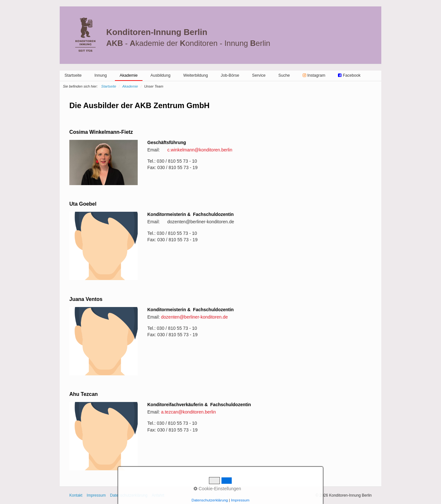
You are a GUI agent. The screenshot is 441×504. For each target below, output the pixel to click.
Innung (101, 75)
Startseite (73, 75)
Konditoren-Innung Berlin (157, 32)
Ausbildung (160, 75)
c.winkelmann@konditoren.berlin (200, 150)
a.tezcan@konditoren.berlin (189, 412)
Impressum (96, 495)
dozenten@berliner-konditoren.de (195, 317)
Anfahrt (158, 495)
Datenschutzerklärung (129, 495)
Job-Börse (230, 75)
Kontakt (76, 495)
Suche (284, 75)
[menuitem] (73, 75)
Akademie (129, 75)
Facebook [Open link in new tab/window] (349, 75)
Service (259, 75)
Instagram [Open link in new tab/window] (314, 75)
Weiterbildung (196, 75)
